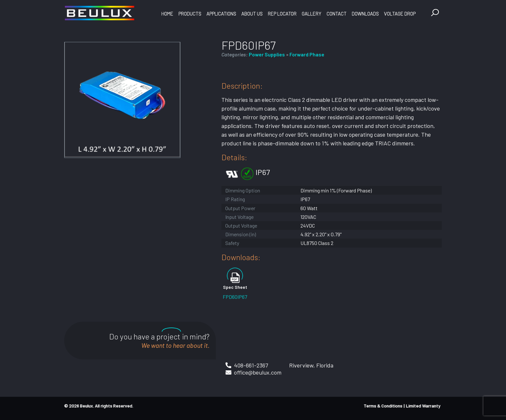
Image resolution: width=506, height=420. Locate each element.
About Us (252, 14)
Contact (337, 14)
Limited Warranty (423, 406)
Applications (221, 14)
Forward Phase (307, 54)
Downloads (365, 14)
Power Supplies (267, 54)
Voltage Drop (400, 14)
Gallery (312, 14)
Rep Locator (282, 14)
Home (167, 14)
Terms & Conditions (383, 406)
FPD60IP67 (235, 297)
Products (190, 14)
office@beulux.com (258, 372)
